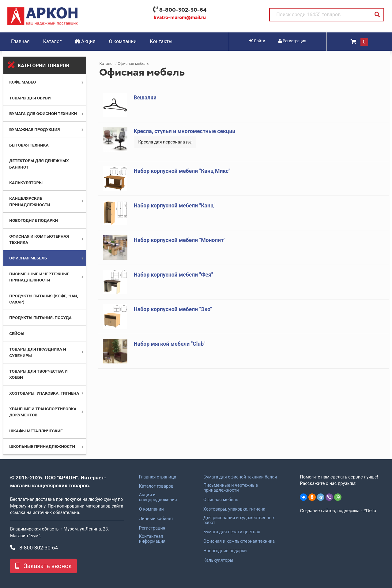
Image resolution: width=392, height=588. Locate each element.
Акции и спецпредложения (158, 497)
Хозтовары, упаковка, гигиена (44, 393)
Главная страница (158, 477)
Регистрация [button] (292, 41)
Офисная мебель (28, 258)
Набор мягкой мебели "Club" (169, 344)
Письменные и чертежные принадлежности (231, 488)
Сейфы (17, 333)
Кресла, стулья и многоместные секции (184, 131)
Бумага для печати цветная (232, 532)
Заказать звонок (43, 566)
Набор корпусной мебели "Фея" (173, 275)
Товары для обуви (30, 98)
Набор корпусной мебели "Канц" (174, 206)
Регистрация (152, 528)
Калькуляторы (26, 183)
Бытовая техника (29, 145)
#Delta (370, 511)
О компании (123, 41)
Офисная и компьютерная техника (239, 541)
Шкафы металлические (36, 431)
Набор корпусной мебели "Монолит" (179, 240)
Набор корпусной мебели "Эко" (173, 309)
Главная (20, 41)
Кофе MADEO (23, 82)
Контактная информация (152, 539)
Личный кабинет (156, 519)
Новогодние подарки (34, 220)
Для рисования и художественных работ (239, 520)
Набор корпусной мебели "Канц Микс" (182, 171)
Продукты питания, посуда (40, 318)
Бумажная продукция (34, 129)
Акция (85, 41)
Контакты (161, 41)
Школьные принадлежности (42, 446)
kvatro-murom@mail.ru (180, 17)
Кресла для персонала (165, 142)
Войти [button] (257, 41)
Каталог (52, 41)
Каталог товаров (156, 486)
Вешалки (145, 98)
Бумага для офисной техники (43, 114)
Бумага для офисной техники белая (240, 477)
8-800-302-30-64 (183, 10)
